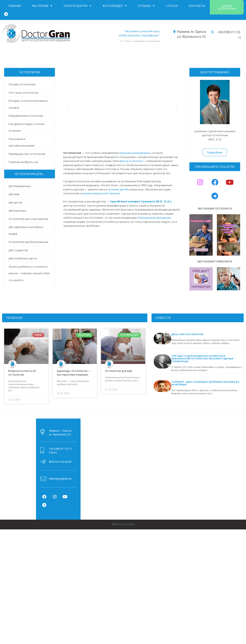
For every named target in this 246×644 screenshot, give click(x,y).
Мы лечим (42, 6)
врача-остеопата (131, 161)
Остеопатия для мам (119, 371)
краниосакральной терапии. (101, 193)
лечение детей (118, 189)
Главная (14, 6)
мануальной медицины (135, 153)
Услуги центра (77, 6)
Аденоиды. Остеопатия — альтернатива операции (74, 373)
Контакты (197, 6)
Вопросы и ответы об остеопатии (22, 373)
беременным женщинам (154, 218)
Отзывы (146, 6)
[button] (227, 7)
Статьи (172, 6)
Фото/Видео (115, 6)
